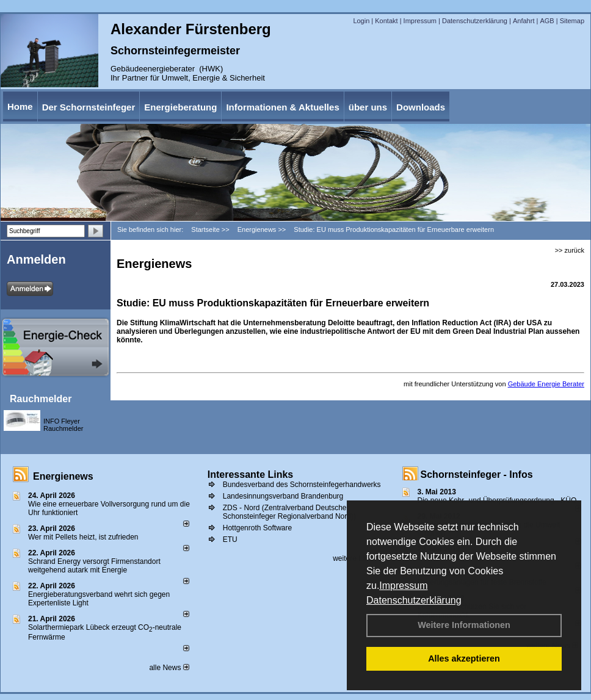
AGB (547, 21)
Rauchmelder (41, 399)
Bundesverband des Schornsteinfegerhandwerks (302, 485)
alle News (169, 668)
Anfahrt (524, 21)
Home (20, 106)
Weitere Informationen (464, 625)
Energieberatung (180, 107)
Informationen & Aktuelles (282, 107)
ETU (230, 539)
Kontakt (386, 21)
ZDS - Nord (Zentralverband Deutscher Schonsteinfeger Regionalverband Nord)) (289, 512)
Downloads (421, 107)
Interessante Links (251, 474)
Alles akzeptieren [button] (464, 659)
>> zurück (570, 250)
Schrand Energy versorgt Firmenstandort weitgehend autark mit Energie (94, 566)
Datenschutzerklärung (414, 600)
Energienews (63, 476)
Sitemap (572, 21)
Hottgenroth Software (257, 528)
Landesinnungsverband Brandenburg (283, 496)
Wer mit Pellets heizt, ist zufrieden (83, 537)
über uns (368, 107)
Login (361, 21)
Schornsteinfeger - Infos (477, 474)
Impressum (403, 586)
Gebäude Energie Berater (546, 384)
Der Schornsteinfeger (89, 107)
